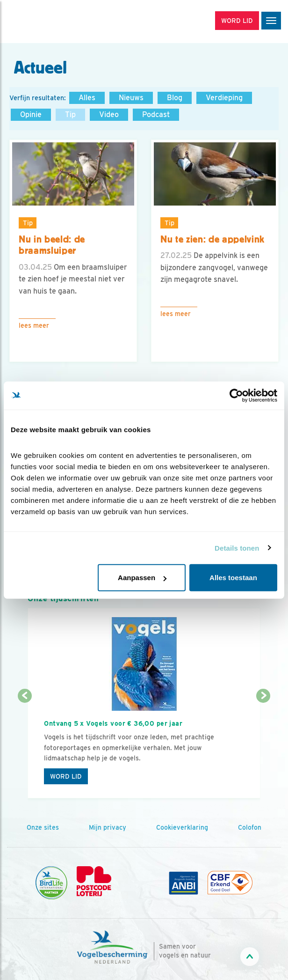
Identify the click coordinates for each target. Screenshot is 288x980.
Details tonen (237, 548)
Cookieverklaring (182, 827)
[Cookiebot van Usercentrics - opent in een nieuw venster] (236, 395)
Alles (87, 98)
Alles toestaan (233, 578)
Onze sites (43, 827)
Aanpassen (142, 578)
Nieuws (131, 98)
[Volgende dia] (263, 748)
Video (109, 114)
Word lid (66, 776)
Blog (175, 98)
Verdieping (224, 98)
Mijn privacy (108, 827)
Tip (70, 114)
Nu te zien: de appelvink (212, 239)
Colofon (250, 827)
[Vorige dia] (25, 748)
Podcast (156, 114)
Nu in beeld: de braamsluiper (52, 245)
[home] (47, 22)
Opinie (31, 114)
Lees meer (34, 325)
